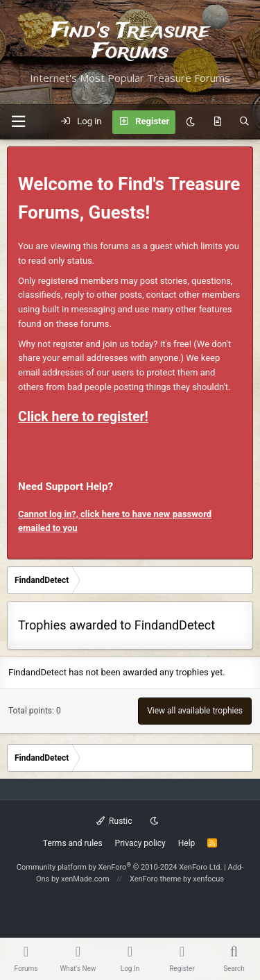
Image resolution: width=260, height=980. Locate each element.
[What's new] (217, 122)
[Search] (244, 122)
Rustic (114, 821)
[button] (18, 122)
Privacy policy (140, 843)
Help (187, 843)
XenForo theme (156, 879)
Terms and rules (73, 843)
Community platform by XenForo (120, 867)
